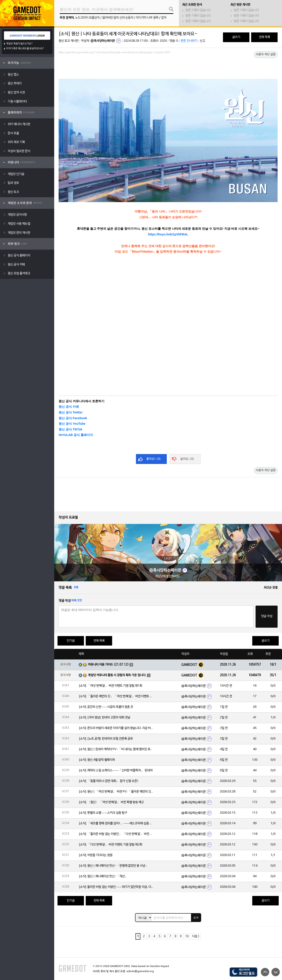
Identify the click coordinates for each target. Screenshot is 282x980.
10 (187, 936)
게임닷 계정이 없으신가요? (19, 44)
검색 (196, 918)
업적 (164, 18)
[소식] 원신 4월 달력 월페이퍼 (97, 760)
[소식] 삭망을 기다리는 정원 (96, 855)
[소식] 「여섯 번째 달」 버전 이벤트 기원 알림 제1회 (110, 686)
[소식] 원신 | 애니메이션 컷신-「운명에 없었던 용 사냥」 (113, 866)
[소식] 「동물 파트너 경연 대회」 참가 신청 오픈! (109, 781)
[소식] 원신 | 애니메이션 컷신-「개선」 (103, 876)
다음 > (196, 936)
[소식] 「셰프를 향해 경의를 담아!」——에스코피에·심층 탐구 (116, 823)
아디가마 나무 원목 (147, 18)
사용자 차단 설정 (266, 54)
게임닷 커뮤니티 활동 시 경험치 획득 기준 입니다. (117, 675)
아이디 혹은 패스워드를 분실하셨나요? (25, 49)
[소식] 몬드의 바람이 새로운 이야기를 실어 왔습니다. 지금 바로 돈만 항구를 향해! (116, 728)
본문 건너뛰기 (189, 41)
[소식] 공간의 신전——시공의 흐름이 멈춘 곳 (106, 707)
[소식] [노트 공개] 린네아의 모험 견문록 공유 (106, 739)
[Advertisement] (168, 68)
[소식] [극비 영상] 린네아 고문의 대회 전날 (104, 718)
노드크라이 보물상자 (87, 18)
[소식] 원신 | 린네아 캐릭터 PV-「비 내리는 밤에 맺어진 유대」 (116, 749)
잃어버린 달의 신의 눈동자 (118, 18)
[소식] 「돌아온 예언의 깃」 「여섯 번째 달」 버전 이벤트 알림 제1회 (116, 696)
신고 (202, 41)
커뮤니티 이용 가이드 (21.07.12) (108, 665)
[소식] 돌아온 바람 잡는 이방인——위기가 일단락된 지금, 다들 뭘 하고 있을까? (116, 887)
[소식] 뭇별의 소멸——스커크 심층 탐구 (103, 813)
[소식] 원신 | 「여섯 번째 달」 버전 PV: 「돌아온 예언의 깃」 (116, 792)
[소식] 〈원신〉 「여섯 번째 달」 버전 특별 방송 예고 (111, 802)
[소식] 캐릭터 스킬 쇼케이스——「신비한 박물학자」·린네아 (116, 771)
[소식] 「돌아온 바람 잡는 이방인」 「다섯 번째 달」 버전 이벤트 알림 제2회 (116, 834)
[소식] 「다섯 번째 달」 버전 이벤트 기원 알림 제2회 (110, 845)
